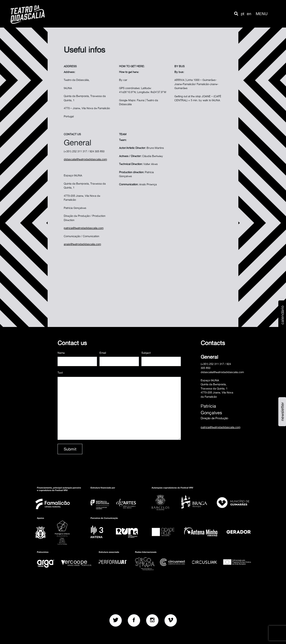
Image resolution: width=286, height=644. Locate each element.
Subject (146, 353)
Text (60, 373)
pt (243, 14)
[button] (236, 14)
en (249, 14)
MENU (262, 14)
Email (103, 353)
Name (61, 353)
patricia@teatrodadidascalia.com (221, 427)
